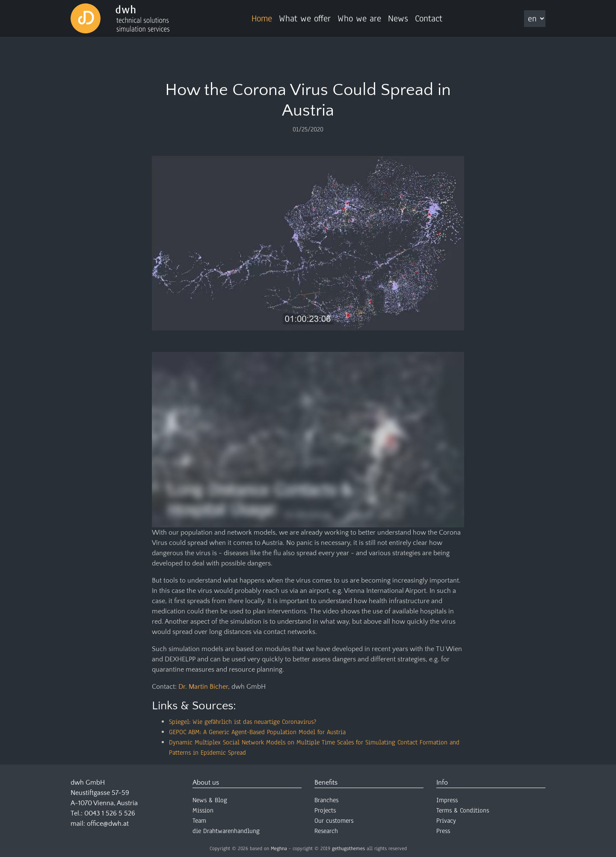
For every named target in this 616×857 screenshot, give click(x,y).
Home (262, 18)
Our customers (334, 821)
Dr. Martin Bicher (203, 687)
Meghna (279, 848)
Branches (326, 800)
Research (326, 831)
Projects (325, 810)
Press (443, 831)
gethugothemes (348, 848)
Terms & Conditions (463, 810)
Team (199, 821)
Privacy (446, 821)
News (398, 18)
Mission (203, 810)
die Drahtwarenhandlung (226, 831)
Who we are (359, 18)
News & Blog (210, 800)
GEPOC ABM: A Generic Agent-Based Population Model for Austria (257, 732)
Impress (447, 800)
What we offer (305, 18)
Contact (429, 18)
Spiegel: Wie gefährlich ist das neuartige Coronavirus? (243, 722)
